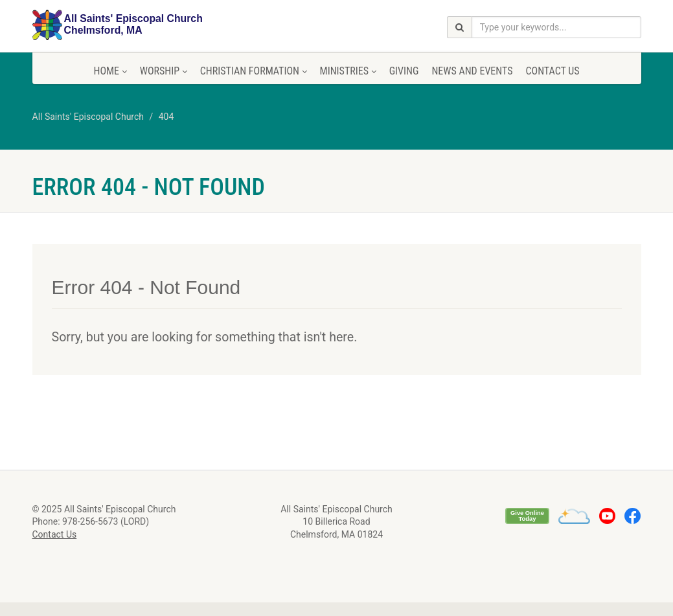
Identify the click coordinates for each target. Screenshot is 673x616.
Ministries (348, 71)
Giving (404, 71)
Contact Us (552, 71)
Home (110, 71)
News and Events (472, 71)
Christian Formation (254, 71)
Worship (164, 71)
